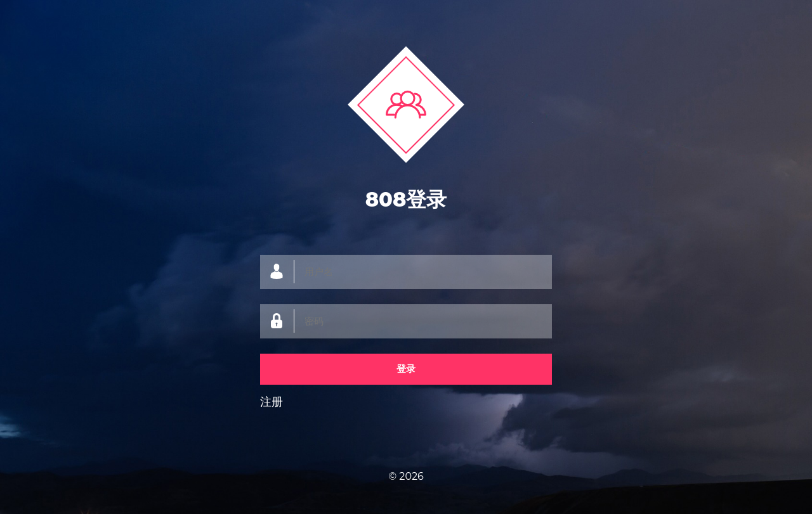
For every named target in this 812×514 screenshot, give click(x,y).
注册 (272, 402)
